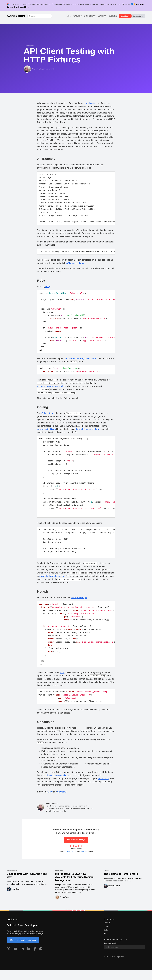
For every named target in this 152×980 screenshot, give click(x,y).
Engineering (90, 16)
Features (77, 16)
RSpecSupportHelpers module (51, 390)
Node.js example (79, 605)
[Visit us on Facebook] (35, 959)
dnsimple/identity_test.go (87, 433)
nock (62, 682)
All (69, 16)
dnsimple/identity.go (46, 433)
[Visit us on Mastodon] (41, 959)
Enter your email (110, 953)
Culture (113, 16)
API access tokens (75, 265)
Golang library (48, 417)
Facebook (62, 802)
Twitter (49, 802)
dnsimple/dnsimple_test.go (52, 584)
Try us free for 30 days (76, 850)
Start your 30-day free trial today (23, 950)
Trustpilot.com (72, 862)
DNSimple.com (109, 929)
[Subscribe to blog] (143, 957)
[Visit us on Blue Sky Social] (29, 959)
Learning (102, 16)
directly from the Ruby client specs (80, 362)
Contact (107, 936)
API (105, 944)
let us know (103, 789)
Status (106, 940)
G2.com (84, 862)
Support (107, 933)
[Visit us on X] (8, 959)
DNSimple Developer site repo (57, 785)
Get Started (125, 16)
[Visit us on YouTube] (15, 959)
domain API (89, 103)
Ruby (48, 288)
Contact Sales (138, 16)
